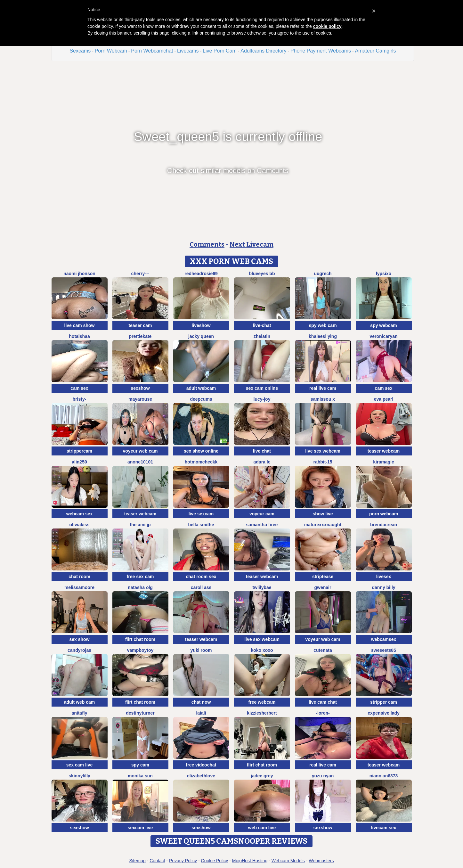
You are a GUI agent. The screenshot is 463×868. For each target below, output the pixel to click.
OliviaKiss (79, 525)
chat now (201, 702)
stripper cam (384, 702)
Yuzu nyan (323, 776)
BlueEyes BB (262, 274)
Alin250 (79, 462)
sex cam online (262, 388)
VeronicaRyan (383, 336)
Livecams (188, 51)
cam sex (79, 388)
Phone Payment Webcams (321, 51)
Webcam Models (288, 861)
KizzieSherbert (262, 713)
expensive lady (384, 713)
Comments (207, 244)
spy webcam (383, 325)
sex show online (201, 451)
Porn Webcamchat (152, 51)
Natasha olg (140, 587)
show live (323, 514)
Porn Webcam (111, 51)
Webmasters (321, 861)
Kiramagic (383, 462)
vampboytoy (140, 650)
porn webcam (384, 514)
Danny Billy (383, 587)
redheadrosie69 (201, 274)
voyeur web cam (140, 451)
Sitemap (137, 861)
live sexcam (201, 514)
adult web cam (79, 702)
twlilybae (262, 587)
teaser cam (140, 325)
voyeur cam (262, 514)
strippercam (79, 451)
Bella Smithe (201, 525)
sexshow (140, 388)
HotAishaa (79, 336)
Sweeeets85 (384, 650)
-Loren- (323, 713)
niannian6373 (384, 776)
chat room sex (201, 577)
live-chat (262, 325)
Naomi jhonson (79, 274)
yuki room (201, 650)
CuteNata (323, 650)
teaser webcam (384, 451)
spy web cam (323, 325)
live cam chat (323, 702)
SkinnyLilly (79, 776)
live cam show (80, 325)
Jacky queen (201, 336)
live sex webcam (323, 451)
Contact (157, 861)
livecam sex (384, 828)
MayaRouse (140, 399)
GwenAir (323, 587)
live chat (262, 451)
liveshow (201, 325)
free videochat (201, 765)
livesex (384, 577)
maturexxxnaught (323, 525)
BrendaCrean (384, 525)
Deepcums (201, 399)
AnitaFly (79, 713)
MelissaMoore (79, 587)
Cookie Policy (215, 861)
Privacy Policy (183, 861)
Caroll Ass (201, 587)
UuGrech (323, 274)
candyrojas (79, 650)
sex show (79, 639)
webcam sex (80, 514)
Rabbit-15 (323, 462)
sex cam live (80, 765)
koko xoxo (262, 650)
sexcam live (140, 828)
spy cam (140, 765)
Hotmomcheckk (201, 462)
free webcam (262, 702)
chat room (79, 577)
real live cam (323, 388)
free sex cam (140, 577)
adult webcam (201, 388)
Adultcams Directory (263, 51)
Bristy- (80, 399)
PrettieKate (140, 336)
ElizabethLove (201, 776)
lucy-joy (262, 399)
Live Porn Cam (220, 51)
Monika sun (140, 776)
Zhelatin (262, 336)
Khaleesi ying (323, 336)
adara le (262, 462)
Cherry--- (140, 274)
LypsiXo (384, 274)
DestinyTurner (140, 713)
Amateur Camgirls (376, 51)
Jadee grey (262, 776)
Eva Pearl (384, 399)
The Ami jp (140, 525)
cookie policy (327, 26)
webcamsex (384, 639)
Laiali (201, 713)
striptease (323, 577)
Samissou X (323, 399)
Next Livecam (252, 244)
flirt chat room (140, 639)
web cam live (262, 828)
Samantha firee (262, 525)
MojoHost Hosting (250, 861)
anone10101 (140, 462)
